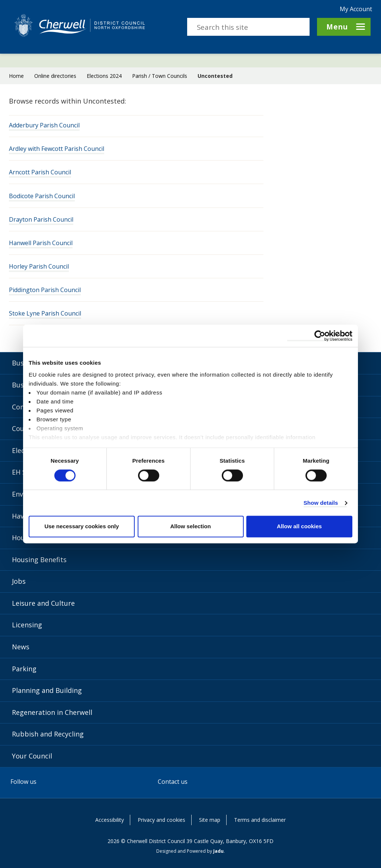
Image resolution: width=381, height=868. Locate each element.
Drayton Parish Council (41, 220)
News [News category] (21, 647)
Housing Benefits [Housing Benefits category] (39, 560)
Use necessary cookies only (81, 527)
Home (16, 76)
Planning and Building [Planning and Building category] (47, 690)
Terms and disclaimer (260, 820)
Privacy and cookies (161, 820)
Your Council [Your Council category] (32, 756)
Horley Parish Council (39, 267)
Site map (210, 820)
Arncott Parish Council (40, 172)
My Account (356, 9)
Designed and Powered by (190, 851)
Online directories (55, 76)
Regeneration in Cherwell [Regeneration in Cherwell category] (52, 712)
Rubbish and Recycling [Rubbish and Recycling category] (48, 734)
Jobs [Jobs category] (19, 581)
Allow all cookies (299, 527)
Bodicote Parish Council (42, 196)
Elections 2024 (104, 76)
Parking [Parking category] (24, 669)
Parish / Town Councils (160, 76)
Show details (321, 503)
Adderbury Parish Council (44, 126)
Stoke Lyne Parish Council (45, 314)
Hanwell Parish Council (41, 243)
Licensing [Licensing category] (27, 625)
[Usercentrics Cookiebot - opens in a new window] (320, 336)
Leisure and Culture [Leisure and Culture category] (43, 603)
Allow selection (190, 527)
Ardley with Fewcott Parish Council (57, 149)
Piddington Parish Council (45, 290)
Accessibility (110, 820)
